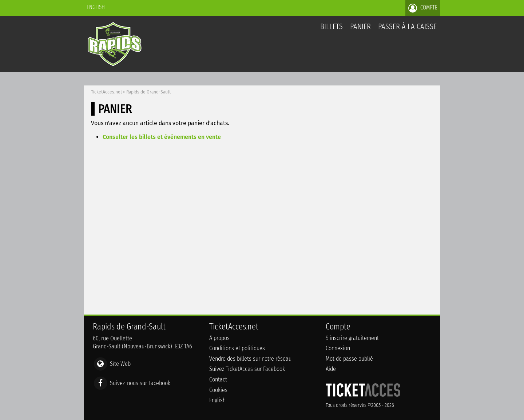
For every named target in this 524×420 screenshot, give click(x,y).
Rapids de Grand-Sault (148, 92)
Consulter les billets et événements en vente (162, 137)
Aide (331, 369)
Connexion (338, 348)
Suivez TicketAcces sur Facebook (247, 369)
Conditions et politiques (237, 348)
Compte (423, 8)
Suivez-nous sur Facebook (140, 383)
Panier (360, 30)
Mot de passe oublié (349, 359)
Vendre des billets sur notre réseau (250, 359)
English (96, 7)
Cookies (218, 390)
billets (332, 26)
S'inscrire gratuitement (352, 338)
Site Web (120, 364)
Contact (218, 379)
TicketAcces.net (106, 92)
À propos (219, 338)
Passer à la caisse (407, 26)
